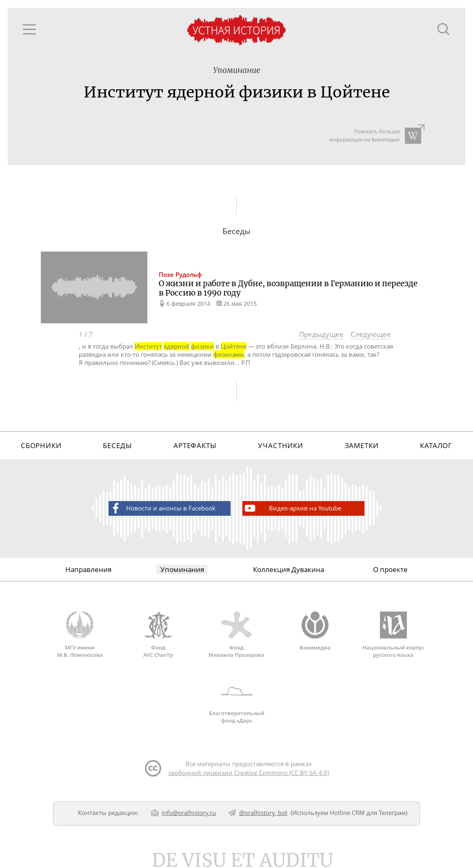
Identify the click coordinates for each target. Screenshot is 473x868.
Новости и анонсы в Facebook (162, 508)
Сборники (41, 445)
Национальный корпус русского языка (393, 635)
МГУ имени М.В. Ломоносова (80, 635)
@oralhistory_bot (263, 813)
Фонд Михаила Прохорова (237, 635)
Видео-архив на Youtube (292, 508)
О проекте (390, 569)
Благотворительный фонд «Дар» (237, 701)
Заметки (362, 445)
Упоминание (237, 70)
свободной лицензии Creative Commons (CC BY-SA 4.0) (249, 773)
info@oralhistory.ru (189, 813)
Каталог (436, 445)
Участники (281, 445)
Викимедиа (315, 631)
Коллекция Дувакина (289, 569)
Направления (88, 569)
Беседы (117, 445)
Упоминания (182, 569)
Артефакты (195, 445)
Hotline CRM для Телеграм (368, 813)
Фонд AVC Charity (158, 635)
